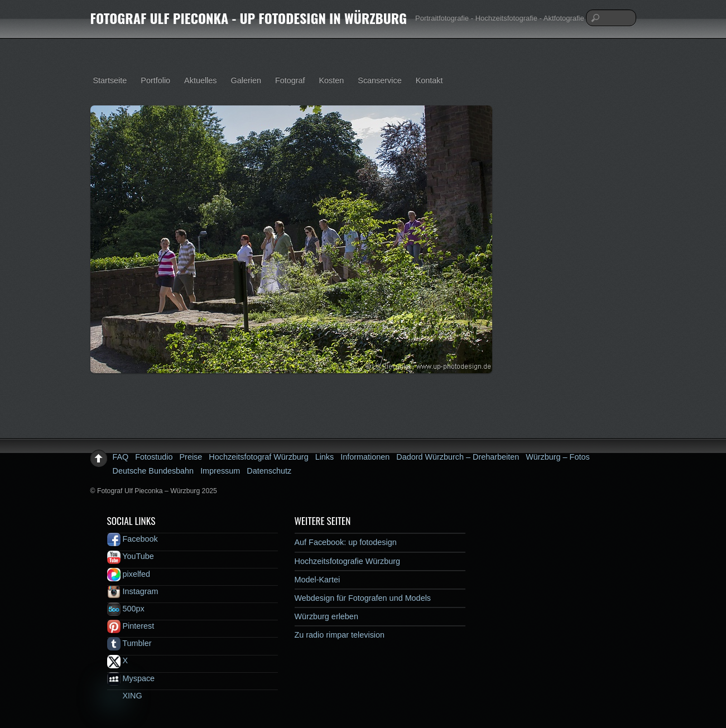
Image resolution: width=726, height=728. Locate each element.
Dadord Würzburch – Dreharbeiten (458, 457)
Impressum (220, 471)
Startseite (110, 80)
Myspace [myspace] (131, 678)
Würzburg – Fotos (557, 457)
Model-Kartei (318, 580)
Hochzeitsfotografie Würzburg (348, 561)
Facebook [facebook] (133, 539)
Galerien (246, 80)
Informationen (365, 457)
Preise (191, 457)
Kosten (332, 80)
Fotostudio (154, 457)
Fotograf (290, 80)
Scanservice (379, 80)
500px (126, 609)
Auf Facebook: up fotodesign (346, 542)
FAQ (121, 457)
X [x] (118, 660)
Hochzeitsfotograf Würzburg (258, 457)
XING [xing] (125, 696)
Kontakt (429, 80)
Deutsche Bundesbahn (153, 471)
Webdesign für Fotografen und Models (363, 598)
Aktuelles (200, 80)
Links (325, 457)
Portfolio (155, 80)
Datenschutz (269, 471)
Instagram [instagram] (133, 591)
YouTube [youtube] (131, 556)
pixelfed (129, 574)
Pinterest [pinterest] (131, 626)
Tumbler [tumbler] (129, 643)
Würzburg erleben (326, 616)
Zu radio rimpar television (340, 635)
